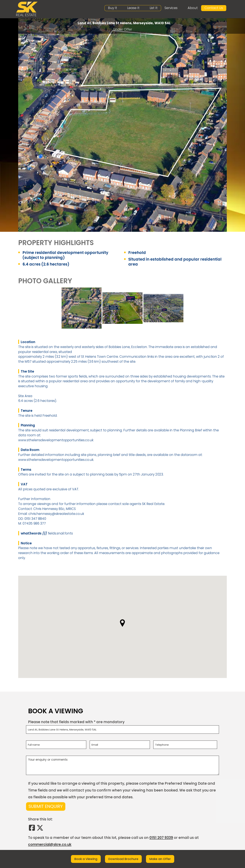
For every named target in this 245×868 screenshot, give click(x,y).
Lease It (133, 8)
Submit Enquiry (46, 807)
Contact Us (214, 8)
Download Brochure (123, 859)
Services (171, 8)
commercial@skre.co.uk (50, 845)
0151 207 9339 (161, 838)
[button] (122, 624)
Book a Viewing (86, 859)
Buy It (113, 8)
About (193, 8)
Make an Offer (160, 859)
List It (154, 8)
